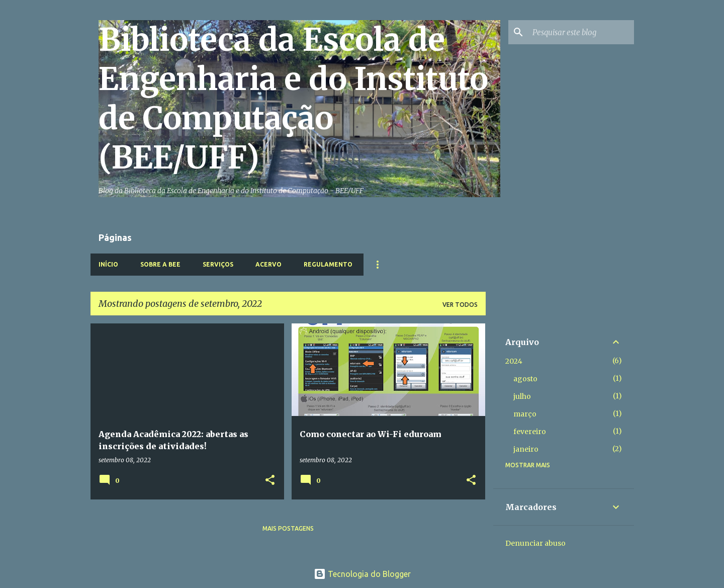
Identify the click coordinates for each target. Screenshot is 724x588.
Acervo (268, 264)
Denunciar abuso (535, 543)
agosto (525, 379)
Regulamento (328, 264)
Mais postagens (288, 528)
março (525, 414)
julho (522, 396)
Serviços (218, 264)
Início (108, 264)
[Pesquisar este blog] (581, 32)
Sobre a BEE (160, 264)
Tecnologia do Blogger (362, 574)
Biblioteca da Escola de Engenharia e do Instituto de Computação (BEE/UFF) (293, 99)
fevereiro (530, 432)
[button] (270, 481)
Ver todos (460, 305)
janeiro (526, 449)
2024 (514, 361)
